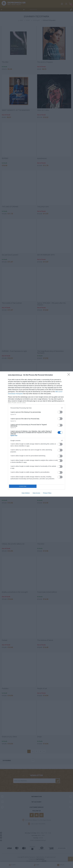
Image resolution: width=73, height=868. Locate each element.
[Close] (69, 375)
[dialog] (36, 434)
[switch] (60, 412)
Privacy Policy (47, 493)
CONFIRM (23, 486)
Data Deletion (26, 493)
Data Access (36, 493)
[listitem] (36, 408)
